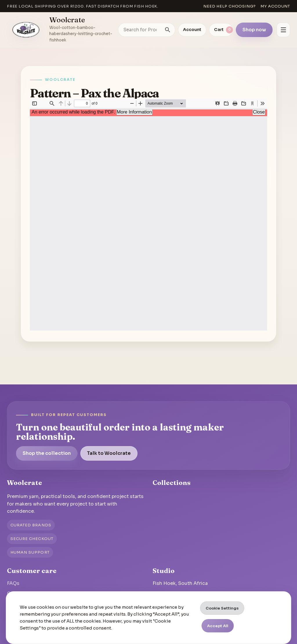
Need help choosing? (230, 6)
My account (275, 6)
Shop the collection (47, 453)
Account (192, 30)
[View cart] (221, 30)
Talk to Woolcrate (109, 453)
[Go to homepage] (26, 30)
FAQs (13, 583)
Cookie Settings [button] (222, 608)
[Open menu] (283, 30)
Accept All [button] (218, 626)
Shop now (254, 30)
